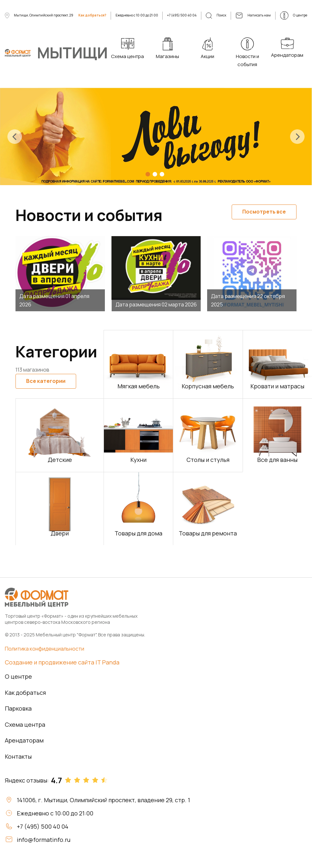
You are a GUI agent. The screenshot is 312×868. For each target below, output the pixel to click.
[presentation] (15, 137)
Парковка (18, 708)
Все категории (46, 381)
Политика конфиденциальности (45, 649)
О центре (18, 676)
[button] (148, 174)
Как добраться (25, 693)
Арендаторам (24, 740)
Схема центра (25, 724)
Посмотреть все (264, 212)
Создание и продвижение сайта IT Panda (62, 662)
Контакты (18, 756)
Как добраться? (92, 15)
